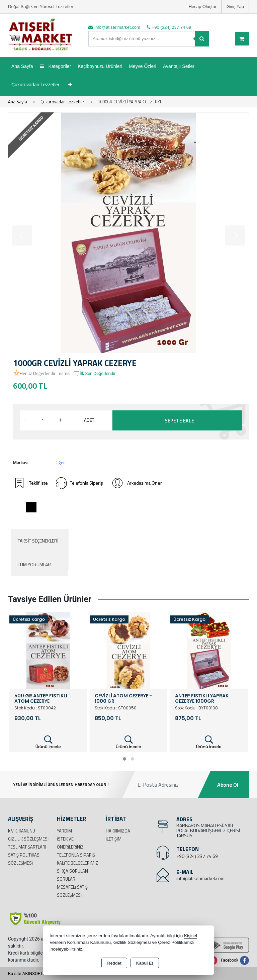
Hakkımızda (118, 831)
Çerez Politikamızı (176, 942)
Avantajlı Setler (179, 66)
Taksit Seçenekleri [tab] (38, 541)
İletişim (114, 839)
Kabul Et (145, 963)
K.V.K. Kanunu (22, 831)
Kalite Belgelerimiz (77, 863)
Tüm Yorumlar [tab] (34, 564)
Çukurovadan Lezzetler (35, 85)
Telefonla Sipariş (79, 483)
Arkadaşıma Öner (137, 483)
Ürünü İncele (48, 742)
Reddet (114, 963)
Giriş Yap (235, 7)
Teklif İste (30, 483)
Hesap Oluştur (203, 7)
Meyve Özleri (143, 66)
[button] (124, 759)
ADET (89, 420)
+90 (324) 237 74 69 (197, 856)
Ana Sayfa (22, 66)
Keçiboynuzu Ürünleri (100, 66)
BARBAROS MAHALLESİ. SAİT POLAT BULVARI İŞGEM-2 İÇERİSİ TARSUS (208, 830)
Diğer (60, 463)
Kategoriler (56, 66)
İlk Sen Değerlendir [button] (94, 374)
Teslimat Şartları (27, 847)
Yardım (64, 831)
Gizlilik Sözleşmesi (28, 839)
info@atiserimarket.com (200, 878)
